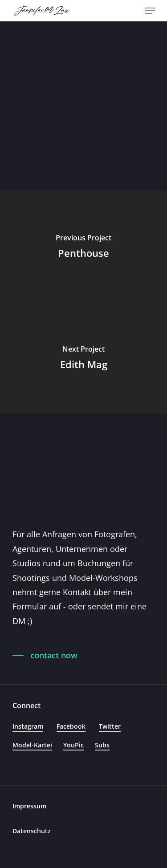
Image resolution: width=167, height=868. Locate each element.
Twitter (110, 726)
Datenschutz (32, 831)
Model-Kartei (32, 745)
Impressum (29, 806)
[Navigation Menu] (150, 11)
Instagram (28, 726)
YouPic (73, 745)
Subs (102, 745)
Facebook (71, 726)
